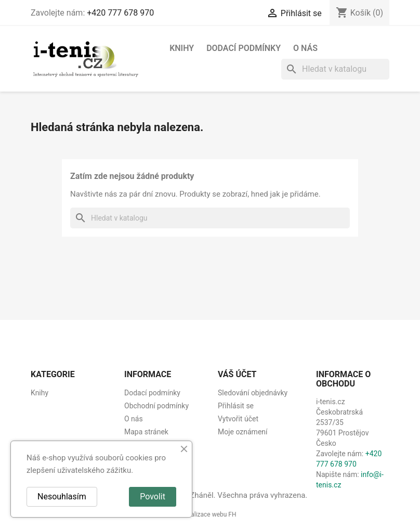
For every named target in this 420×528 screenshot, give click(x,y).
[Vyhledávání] (335, 69)
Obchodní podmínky (156, 406)
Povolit (153, 497)
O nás (305, 48)
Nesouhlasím (62, 497)
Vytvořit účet (238, 419)
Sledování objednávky (253, 393)
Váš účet (237, 374)
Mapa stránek (146, 432)
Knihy (182, 48)
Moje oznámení (243, 432)
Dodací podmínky (244, 48)
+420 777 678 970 (120, 13)
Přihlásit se (236, 406)
